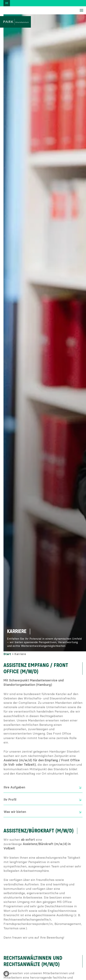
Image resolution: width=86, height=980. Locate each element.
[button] (6, 974)
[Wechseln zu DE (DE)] (7, 3)
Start (7, 654)
